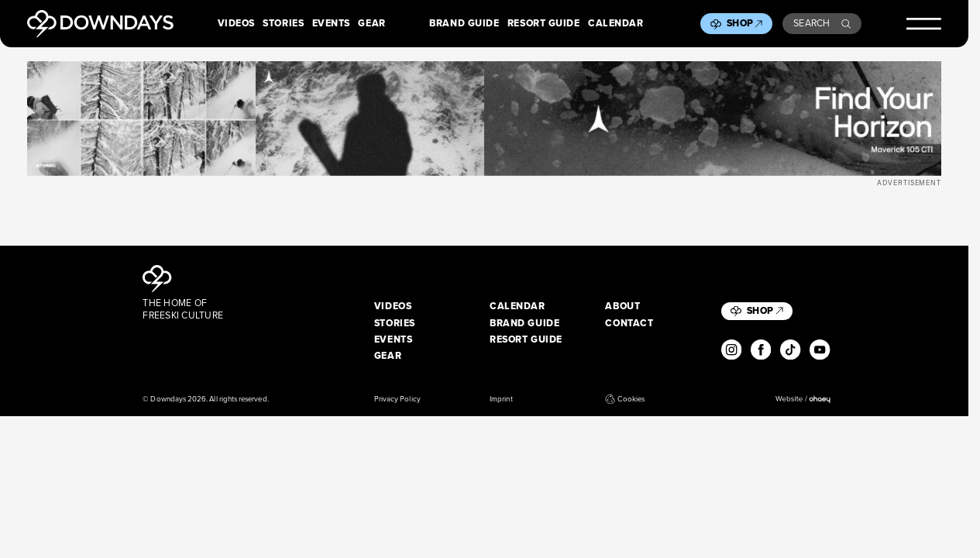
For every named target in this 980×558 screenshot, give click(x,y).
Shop (744, 23)
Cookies (625, 399)
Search (822, 23)
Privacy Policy (397, 399)
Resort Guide (544, 24)
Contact (629, 324)
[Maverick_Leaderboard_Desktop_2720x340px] (484, 118)
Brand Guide (464, 24)
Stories (283, 24)
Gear (371, 24)
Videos (236, 24)
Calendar (616, 24)
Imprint (501, 399)
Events (331, 24)
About (622, 307)
